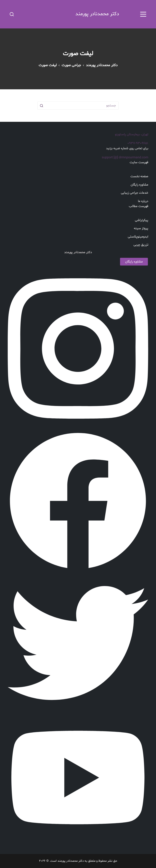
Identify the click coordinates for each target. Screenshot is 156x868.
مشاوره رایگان (134, 262)
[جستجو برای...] (78, 106)
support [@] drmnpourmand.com (125, 158)
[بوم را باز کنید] (143, 14)
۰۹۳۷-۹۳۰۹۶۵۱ (138, 143)
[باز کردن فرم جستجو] (12, 14)
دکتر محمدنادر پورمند (97, 14)
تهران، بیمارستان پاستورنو (132, 134)
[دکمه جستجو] (41, 106)
